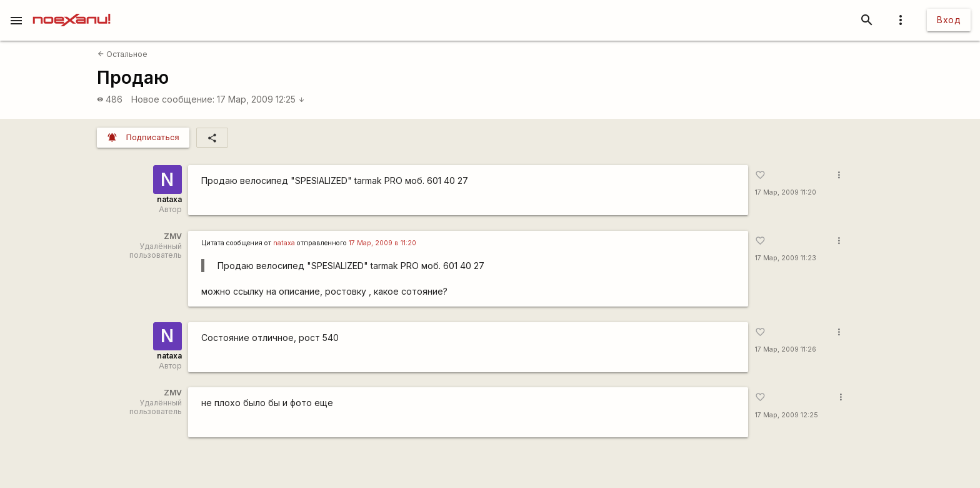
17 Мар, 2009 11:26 (786, 349)
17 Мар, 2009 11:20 (786, 192)
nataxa (169, 199)
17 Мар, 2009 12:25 (261, 99)
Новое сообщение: (173, 99)
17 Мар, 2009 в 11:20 (382, 243)
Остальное (122, 54)
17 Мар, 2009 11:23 (786, 258)
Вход (949, 20)
